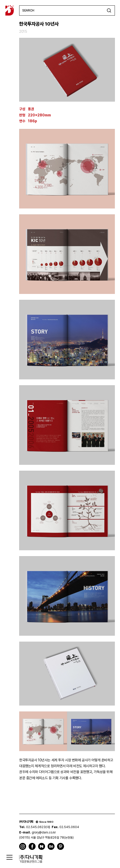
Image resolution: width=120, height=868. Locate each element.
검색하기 (109, 10)
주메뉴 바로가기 (0, 0)
